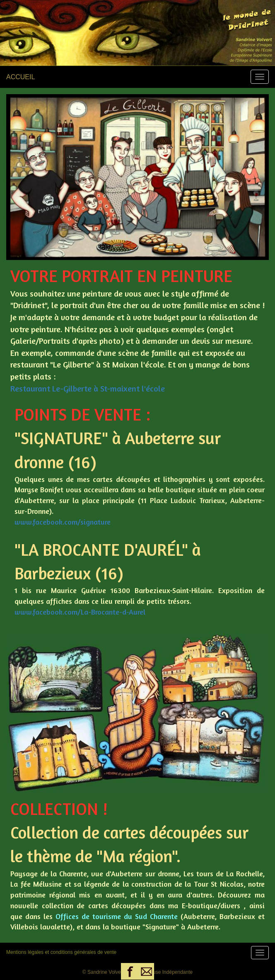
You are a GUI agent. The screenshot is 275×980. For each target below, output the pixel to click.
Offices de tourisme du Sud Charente (117, 916)
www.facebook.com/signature (63, 522)
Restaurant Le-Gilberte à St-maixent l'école (88, 388)
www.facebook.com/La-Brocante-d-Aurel (80, 612)
